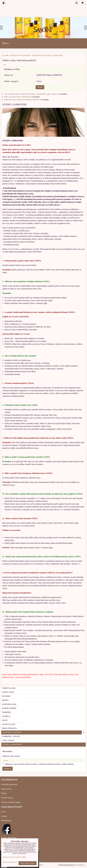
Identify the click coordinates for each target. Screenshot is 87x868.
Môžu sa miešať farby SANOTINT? (18, 97)
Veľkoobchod (6, 821)
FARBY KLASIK (9, 688)
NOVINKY (6, 696)
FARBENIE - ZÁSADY (11, 736)
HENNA (5, 700)
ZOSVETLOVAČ (9, 724)
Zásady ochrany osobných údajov (15, 857)
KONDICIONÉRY (9, 708)
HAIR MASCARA (9, 704)
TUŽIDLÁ (6, 716)
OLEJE (5, 720)
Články (4, 793)
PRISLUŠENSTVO (10, 728)
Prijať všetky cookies (28, 863)
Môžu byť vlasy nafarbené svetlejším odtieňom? (22, 100)
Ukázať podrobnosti (10, 862)
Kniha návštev (6, 789)
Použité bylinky (7, 798)
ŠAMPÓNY (7, 712)
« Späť (4, 65)
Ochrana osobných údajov (11, 802)
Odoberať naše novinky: (11, 756)
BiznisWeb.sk (80, 865)
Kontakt (4, 816)
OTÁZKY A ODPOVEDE (12, 744)
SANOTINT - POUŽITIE (44, 732)
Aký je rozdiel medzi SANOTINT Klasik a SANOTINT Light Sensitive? (31, 94)
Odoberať (8, 769)
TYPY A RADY (8, 740)
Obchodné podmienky (9, 784)
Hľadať (40, 87)
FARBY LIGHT (8, 692)
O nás (3, 812)
